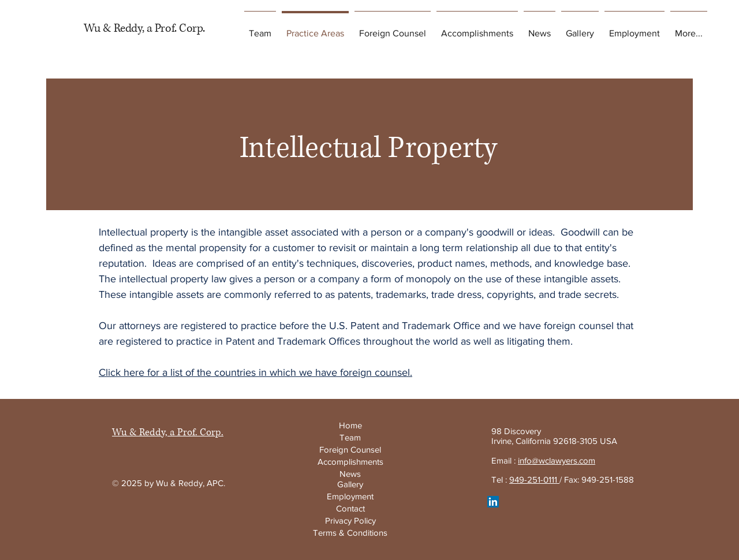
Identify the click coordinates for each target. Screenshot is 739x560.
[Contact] (350, 508)
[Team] (350, 437)
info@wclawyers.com (557, 460)
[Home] (350, 425)
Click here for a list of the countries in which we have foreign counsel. (255, 372)
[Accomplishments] (350, 461)
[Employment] (350, 496)
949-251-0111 (534, 479)
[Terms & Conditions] (350, 533)
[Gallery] (350, 484)
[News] (350, 474)
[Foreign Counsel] (350, 449)
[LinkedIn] (493, 502)
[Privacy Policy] (350, 520)
